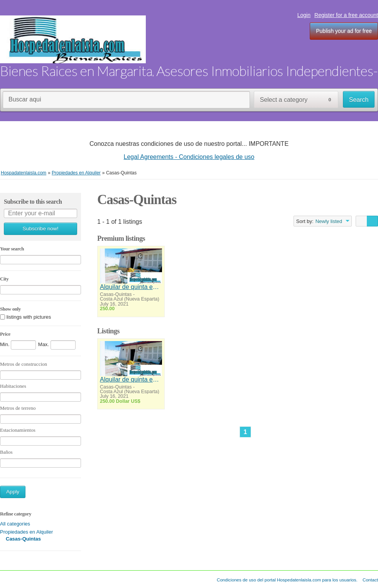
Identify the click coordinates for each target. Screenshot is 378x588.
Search (359, 100)
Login (304, 15)
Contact (370, 580)
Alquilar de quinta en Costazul (131, 287)
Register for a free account (346, 15)
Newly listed (329, 221)
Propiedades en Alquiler (26, 532)
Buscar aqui (25, 99)
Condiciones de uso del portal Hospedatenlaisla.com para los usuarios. (287, 580)
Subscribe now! (41, 229)
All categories (15, 524)
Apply (13, 492)
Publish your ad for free (344, 31)
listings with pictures (29, 317)
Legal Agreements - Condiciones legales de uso (189, 157)
